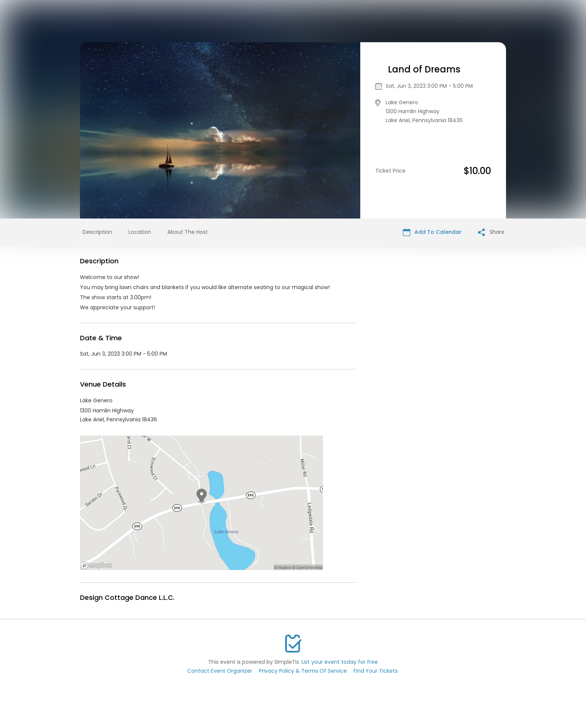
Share (491, 232)
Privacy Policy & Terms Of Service (303, 671)
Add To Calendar (432, 232)
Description (97, 232)
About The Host (188, 232)
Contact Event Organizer (220, 671)
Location (140, 232)
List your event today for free (340, 662)
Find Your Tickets (376, 671)
